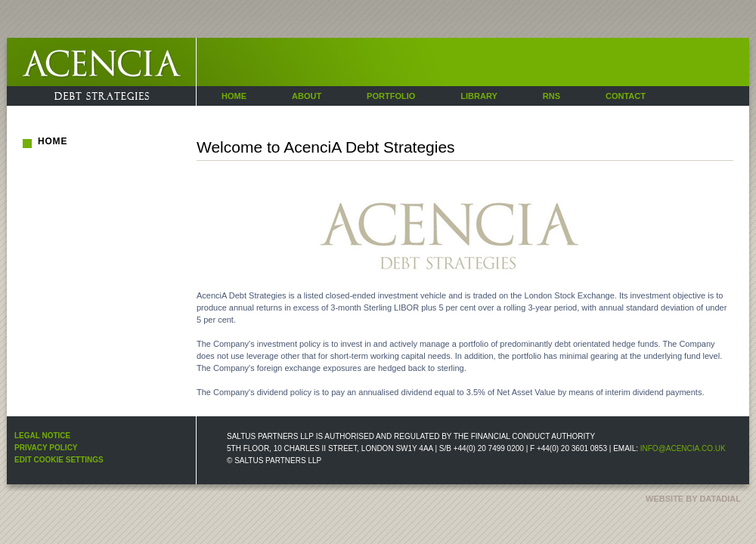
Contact (626, 96)
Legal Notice (42, 436)
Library (479, 96)
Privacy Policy (46, 448)
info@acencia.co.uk (683, 448)
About (307, 96)
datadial (720, 499)
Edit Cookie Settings (59, 460)
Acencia (22, 105)
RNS (552, 96)
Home (234, 96)
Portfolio (391, 96)
